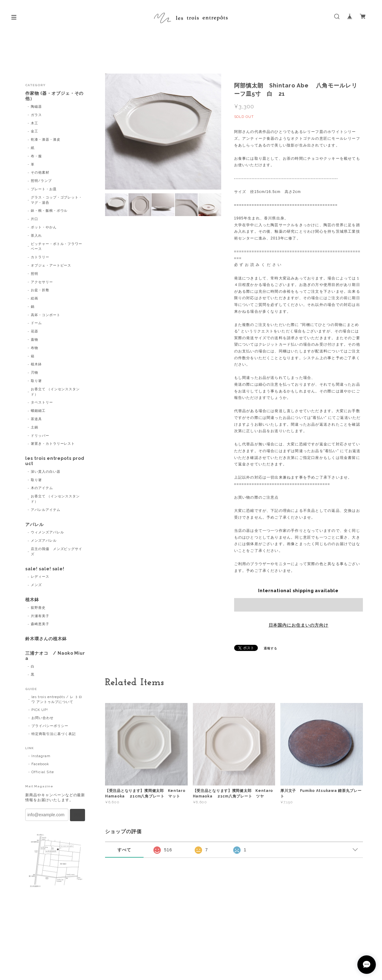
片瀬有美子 (40, 616)
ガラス (36, 115)
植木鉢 (36, 364)
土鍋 (35, 427)
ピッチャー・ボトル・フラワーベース (57, 247)
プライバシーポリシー (50, 726)
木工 (35, 123)
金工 (35, 131)
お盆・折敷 (40, 290)
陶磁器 (36, 107)
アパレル (35, 524)
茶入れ (36, 236)
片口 (35, 219)
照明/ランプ (41, 181)
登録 (77, 815)
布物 (35, 348)
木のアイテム (42, 488)
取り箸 (36, 381)
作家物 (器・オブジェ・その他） (54, 96)
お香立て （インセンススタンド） (55, 392)
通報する (270, 648)
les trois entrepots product (55, 461)
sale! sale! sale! (45, 569)
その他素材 (40, 173)
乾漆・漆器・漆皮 (46, 140)
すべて (124, 850)
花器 (35, 331)
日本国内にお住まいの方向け (299, 625)
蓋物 (35, 340)
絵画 (35, 298)
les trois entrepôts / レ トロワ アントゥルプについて (57, 699)
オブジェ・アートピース (51, 265)
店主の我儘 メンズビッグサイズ (57, 552)
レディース (40, 577)
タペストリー (42, 402)
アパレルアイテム (46, 510)
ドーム (36, 323)
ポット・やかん (44, 227)
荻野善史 (38, 608)
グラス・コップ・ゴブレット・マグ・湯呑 (57, 200)
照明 (35, 274)
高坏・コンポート (46, 315)
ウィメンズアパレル (47, 532)
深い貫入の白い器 (46, 472)
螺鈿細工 (38, 411)
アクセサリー (42, 282)
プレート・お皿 (44, 189)
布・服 (36, 156)
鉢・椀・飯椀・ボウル (49, 211)
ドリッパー (40, 436)
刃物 (35, 373)
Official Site (43, 772)
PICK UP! (40, 710)
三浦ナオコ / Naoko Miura (55, 656)
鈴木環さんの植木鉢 (46, 639)
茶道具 (36, 419)
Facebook (40, 764)
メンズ (36, 585)
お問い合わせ (43, 718)
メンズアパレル (44, 541)
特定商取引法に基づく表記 (54, 734)
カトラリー (40, 257)
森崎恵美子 (40, 624)
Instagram (41, 756)
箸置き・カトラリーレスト (53, 444)
